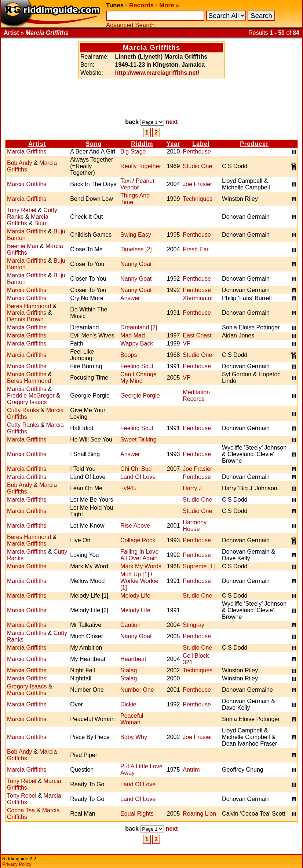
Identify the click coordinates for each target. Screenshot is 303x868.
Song (94, 144)
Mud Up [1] (135, 574)
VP (187, 343)
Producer (254, 144)
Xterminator (198, 298)
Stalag (129, 670)
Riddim (142, 144)
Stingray (194, 625)
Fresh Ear (196, 249)
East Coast (197, 335)
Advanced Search (130, 25)
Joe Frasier (197, 184)
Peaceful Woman (132, 719)
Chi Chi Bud (136, 469)
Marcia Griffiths (27, 152)
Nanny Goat (136, 264)
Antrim (191, 770)
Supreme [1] (199, 566)
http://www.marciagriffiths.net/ (157, 73)
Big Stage (133, 152)
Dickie (128, 704)
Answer (130, 298)
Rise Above (135, 526)
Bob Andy (20, 163)
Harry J (192, 488)
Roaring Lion (199, 814)
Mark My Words (141, 566)
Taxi (125, 181)
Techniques (198, 199)
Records (141, 5)
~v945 (128, 488)
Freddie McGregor (31, 396)
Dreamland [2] (139, 327)
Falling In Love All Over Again (139, 555)
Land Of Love (138, 477)
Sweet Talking (138, 439)
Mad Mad (133, 335)
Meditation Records (196, 396)
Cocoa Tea (21, 810)
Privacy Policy (17, 864)
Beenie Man (23, 246)
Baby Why (134, 737)
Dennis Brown (25, 319)
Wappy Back (137, 343)
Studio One (197, 166)
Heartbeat (133, 659)
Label (201, 144)
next (172, 122)
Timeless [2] (136, 249)
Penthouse (197, 152)
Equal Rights (137, 814)
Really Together (141, 166)
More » (169, 5)
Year (174, 144)
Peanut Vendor (137, 184)
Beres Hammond (29, 306)
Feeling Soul (137, 366)
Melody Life (135, 596)
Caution (130, 625)
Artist (37, 144)
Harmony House (195, 526)
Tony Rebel (22, 210)
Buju (40, 223)
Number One (137, 690)
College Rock (138, 540)
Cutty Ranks (23, 410)
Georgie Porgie (140, 396)
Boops (129, 355)
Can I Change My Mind (138, 378)
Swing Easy (136, 235)
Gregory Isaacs (27, 402)
